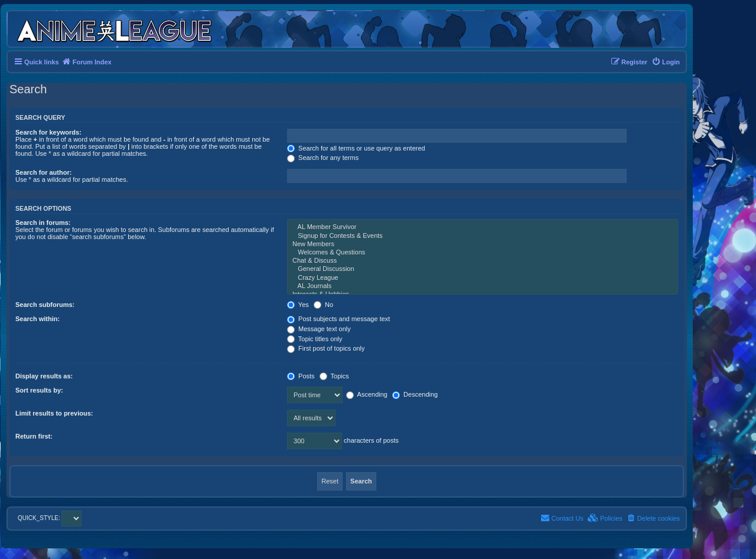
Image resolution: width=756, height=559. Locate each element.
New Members (483, 244)
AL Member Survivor (483, 227)
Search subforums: (45, 305)
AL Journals (483, 286)
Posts (301, 376)
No (323, 305)
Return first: (34, 436)
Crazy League (483, 278)
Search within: (38, 319)
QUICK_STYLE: (50, 518)
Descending (415, 394)
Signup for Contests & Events (483, 236)
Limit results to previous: (54, 413)
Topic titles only (315, 339)
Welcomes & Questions (483, 253)
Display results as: (44, 376)
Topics (334, 376)
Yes (298, 305)
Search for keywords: (48, 132)
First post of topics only (326, 348)
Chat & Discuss (483, 261)
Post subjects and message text (338, 319)
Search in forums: (43, 223)
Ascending (367, 394)
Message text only (319, 329)
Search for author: (43, 172)
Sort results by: (39, 390)
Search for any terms (323, 158)
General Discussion (483, 269)
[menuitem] (666, 62)
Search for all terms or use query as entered (356, 148)
